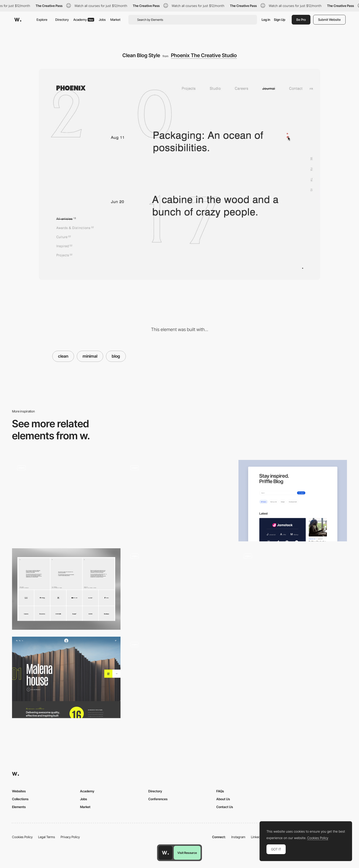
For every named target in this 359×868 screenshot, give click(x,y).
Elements (19, 807)
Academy (84, 20)
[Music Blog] (293, 589)
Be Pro (301, 20)
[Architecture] (66, 677)
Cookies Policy (22, 837)
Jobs (102, 20)
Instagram (238, 837)
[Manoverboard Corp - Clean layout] (179, 587)
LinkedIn (257, 837)
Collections (20, 799)
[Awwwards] (18, 20)
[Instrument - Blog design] (179, 499)
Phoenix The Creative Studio (204, 55)
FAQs (220, 791)
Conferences (158, 799)
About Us (223, 799)
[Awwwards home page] (165, 853)
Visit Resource (187, 853)
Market (115, 20)
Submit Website (329, 20)
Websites (19, 791)
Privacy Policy (70, 837)
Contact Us (225, 807)
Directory (62, 20)
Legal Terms (47, 837)
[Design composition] (66, 501)
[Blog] (293, 501)
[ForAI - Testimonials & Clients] (66, 589)
